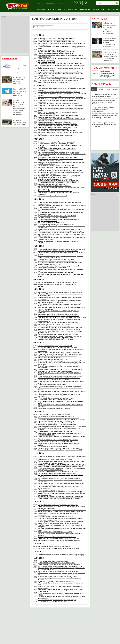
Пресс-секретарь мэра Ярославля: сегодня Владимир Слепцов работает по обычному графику (61, 44)
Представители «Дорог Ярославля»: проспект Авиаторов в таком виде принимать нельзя (60, 332)
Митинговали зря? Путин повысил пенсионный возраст (55, 191)
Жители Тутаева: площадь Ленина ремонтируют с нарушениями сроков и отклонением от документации (61, 484)
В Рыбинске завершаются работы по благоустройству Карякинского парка (61, 233)
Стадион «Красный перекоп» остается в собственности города (57, 576)
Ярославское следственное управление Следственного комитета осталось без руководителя (61, 188)
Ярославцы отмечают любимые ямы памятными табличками (57, 537)
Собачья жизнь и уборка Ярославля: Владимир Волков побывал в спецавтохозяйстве (58, 488)
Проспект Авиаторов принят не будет (49, 358)
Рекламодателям (49, 3)
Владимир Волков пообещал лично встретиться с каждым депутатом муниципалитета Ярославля (59, 434)
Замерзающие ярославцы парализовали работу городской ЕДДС (58, 126)
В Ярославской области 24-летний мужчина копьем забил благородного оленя (60, 584)
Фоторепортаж (85, 9)
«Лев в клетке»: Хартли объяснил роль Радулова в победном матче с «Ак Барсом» (104, 125)
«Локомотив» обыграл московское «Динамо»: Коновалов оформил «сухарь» (62, 555)
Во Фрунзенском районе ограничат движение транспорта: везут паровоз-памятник (61, 110)
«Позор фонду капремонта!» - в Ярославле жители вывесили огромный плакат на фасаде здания (60, 69)
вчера (108, 89)
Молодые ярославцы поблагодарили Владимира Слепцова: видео (59, 181)
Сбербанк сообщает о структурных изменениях (53, 218)
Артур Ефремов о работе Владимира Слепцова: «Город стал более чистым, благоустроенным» (62, 155)
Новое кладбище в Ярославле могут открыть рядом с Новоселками (59, 353)
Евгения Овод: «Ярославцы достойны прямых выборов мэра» (57, 124)
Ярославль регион (55, 9)
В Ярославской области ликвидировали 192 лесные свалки (56, 398)
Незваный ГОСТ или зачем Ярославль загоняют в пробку (56, 581)
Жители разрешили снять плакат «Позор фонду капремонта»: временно (60, 512)
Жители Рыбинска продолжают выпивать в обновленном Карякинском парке (62, 510)
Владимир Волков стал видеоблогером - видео (52, 447)
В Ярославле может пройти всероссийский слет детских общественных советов (60, 389)
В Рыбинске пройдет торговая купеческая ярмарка (54, 380)
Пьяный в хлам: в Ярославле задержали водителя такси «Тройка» (58, 523)
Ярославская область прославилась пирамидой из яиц (55, 442)
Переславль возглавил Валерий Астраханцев (52, 184)
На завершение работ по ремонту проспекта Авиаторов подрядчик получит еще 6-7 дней (61, 364)
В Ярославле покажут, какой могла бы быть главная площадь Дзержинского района (62, 48)
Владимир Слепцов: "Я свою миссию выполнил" (53, 129)
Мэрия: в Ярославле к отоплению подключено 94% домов (56, 52)
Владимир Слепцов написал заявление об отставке (54, 117)
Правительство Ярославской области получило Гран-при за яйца (58, 571)
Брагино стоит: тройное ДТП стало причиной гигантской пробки (58, 348)
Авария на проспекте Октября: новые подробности (54, 415)
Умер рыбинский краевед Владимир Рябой (51, 223)
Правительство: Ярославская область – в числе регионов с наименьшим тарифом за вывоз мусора (61, 75)
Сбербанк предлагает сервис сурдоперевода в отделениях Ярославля (60, 64)
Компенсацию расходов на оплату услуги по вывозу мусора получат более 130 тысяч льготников (61, 235)
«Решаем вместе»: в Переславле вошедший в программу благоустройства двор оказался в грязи (61, 494)
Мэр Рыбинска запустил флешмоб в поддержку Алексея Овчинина (59, 478)
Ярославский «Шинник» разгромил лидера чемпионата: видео (57, 283)
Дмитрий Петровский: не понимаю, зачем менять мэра (55, 179)
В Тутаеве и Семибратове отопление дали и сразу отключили (57, 182)
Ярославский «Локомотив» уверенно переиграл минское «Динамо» (59, 540)
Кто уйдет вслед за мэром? (46, 62)
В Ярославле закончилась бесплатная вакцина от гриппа (56, 273)
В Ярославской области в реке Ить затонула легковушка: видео (58, 115)
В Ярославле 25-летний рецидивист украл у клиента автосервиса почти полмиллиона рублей (60, 295)
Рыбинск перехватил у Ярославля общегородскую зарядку (56, 259)
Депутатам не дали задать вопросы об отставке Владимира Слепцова (60, 171)
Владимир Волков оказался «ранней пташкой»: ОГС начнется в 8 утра (60, 492)
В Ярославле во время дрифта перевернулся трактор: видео (57, 600)
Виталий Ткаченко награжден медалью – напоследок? (55, 346)
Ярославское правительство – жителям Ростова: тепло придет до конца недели (60, 133)
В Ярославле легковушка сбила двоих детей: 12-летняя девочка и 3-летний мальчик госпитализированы (61, 507)
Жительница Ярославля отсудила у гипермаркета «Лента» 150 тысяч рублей (62, 465)
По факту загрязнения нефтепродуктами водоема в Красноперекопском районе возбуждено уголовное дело (60, 263)
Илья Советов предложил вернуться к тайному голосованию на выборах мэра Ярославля (60, 591)
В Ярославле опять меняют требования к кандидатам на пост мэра (59, 539)
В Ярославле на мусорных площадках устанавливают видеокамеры (59, 92)
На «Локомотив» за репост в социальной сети (52, 50)
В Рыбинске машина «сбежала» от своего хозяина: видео (56, 224)
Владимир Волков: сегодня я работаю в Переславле (54, 40)
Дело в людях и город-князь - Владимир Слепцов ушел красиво (58, 157)
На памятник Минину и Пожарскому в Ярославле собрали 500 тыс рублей (61, 79)
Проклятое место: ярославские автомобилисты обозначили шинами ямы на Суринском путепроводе (61, 308)
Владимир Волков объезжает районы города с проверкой (56, 416)
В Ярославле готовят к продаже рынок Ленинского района (56, 423)
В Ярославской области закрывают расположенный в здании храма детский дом (62, 437)
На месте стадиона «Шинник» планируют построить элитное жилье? (59, 361)
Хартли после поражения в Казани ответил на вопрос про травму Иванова (103, 102)
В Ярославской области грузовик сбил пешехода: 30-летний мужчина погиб (61, 249)
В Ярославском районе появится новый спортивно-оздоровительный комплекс (59, 305)
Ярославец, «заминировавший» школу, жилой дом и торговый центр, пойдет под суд (62, 529)
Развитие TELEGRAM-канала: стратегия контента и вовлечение (21, 92)
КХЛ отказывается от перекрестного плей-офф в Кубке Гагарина (104, 95)
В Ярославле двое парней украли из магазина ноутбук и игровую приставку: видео (62, 382)
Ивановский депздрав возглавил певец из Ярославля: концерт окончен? (60, 466)
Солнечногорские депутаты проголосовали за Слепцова (55, 339)
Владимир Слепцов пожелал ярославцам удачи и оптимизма (57, 131)
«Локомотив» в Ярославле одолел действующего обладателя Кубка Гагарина (59, 285)
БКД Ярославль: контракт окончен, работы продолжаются (56, 421)
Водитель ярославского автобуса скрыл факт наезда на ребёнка (58, 440)
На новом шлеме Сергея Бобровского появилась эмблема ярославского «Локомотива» (60, 350)
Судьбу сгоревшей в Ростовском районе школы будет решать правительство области (62, 253)
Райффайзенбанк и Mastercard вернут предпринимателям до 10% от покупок (62, 426)
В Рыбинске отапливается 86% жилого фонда (52, 177)
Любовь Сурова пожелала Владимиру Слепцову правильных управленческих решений (57, 150)
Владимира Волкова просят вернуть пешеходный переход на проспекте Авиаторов (60, 476)
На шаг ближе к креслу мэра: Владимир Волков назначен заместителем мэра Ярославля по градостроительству (60, 160)
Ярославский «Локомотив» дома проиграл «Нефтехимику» (56, 136)
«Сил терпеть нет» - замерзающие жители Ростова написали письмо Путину (62, 99)
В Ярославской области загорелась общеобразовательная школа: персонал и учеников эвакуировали (62, 239)
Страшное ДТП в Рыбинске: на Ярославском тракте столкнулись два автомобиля (59, 146)
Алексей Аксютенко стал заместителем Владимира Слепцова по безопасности (58, 514)
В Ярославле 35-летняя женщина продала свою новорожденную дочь (60, 354)
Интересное (10, 59)
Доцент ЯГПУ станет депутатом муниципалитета (53, 82)
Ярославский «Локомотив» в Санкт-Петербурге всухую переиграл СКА (60, 450)
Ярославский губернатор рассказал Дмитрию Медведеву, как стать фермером (59, 429)
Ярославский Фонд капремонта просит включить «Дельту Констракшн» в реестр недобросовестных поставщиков (61, 302)
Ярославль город (70, 9)
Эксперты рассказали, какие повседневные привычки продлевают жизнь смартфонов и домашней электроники (20, 108)
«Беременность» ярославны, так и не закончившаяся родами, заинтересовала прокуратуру (57, 113)
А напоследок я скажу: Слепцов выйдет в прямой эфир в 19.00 (57, 127)
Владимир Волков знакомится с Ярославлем (52, 268)
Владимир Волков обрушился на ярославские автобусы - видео (58, 505)
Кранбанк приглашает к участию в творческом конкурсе (55, 532)
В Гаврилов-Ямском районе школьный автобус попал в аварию (58, 356)
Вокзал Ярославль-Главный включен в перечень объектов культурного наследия (60, 534)
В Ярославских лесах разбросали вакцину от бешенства (55, 338)
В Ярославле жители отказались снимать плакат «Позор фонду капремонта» (58, 101)
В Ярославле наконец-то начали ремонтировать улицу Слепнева (58, 323)
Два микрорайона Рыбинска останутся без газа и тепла (55, 460)
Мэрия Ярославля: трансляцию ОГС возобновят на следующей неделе (60, 229)
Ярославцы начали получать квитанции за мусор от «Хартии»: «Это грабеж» (62, 206)
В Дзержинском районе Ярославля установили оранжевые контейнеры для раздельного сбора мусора (61, 120)
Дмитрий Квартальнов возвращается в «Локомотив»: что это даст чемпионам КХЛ (104, 117)
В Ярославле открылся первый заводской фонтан (20, 122)
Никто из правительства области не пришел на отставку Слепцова (59, 152)
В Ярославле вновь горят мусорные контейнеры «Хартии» (56, 42)
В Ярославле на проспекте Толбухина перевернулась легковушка (58, 104)
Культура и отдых (99, 9)
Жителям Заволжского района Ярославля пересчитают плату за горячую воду (61, 270)
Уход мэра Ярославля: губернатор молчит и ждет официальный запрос (60, 72)
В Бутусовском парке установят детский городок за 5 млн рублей (58, 251)
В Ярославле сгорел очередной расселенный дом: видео (56, 144)
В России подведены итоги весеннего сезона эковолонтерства (107, 75)
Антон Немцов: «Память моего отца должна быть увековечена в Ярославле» (62, 318)
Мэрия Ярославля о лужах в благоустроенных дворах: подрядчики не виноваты (59, 374)
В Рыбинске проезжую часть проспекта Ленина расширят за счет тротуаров (61, 420)
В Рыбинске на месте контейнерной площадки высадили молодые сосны (61, 461)
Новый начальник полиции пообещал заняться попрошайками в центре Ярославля (60, 406)
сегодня (116, 89)
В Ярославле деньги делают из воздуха (50, 490)
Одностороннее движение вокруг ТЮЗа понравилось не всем (57, 425)
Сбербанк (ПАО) (105, 71)
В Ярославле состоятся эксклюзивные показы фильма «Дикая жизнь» (60, 376)
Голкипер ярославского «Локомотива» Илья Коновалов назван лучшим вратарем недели (60, 587)
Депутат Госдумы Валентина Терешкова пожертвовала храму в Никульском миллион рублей (61, 227)
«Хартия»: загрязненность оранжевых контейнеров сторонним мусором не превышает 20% (61, 597)
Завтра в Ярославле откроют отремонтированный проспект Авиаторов (60, 328)
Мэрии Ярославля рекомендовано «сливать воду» (53, 359)
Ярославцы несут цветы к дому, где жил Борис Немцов (55, 371)
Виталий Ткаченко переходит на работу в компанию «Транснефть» (59, 378)
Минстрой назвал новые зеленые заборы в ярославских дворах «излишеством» (58, 367)
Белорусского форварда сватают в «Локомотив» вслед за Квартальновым (104, 110)
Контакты (61, 3)
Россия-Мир (41, 9)
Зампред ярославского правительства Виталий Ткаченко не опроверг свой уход (61, 210)
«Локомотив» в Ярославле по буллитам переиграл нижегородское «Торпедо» (58, 242)
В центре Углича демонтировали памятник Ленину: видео (56, 53)
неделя (101, 89)
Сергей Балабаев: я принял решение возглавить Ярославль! (57, 77)
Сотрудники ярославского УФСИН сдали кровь (52, 385)
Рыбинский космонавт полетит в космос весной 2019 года (56, 517)
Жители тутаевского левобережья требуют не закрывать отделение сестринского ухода (59, 320)
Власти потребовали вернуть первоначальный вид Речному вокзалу (59, 448)
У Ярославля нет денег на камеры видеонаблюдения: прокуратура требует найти (61, 574)
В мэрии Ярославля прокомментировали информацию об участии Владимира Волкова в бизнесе (58, 220)
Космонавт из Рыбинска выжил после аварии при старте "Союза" (58, 472)
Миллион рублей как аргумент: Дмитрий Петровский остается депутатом (60, 522)
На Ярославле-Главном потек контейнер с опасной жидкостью (57, 38)
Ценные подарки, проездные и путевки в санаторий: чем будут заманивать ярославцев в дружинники (61, 569)
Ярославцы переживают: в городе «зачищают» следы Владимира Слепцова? (58, 168)
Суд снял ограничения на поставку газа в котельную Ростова (57, 216)
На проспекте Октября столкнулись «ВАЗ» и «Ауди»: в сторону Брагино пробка (60, 402)
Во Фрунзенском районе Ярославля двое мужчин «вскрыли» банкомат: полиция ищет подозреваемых (60, 519)
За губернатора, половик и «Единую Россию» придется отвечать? (58, 266)
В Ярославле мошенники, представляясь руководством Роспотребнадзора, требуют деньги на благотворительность (61, 469)
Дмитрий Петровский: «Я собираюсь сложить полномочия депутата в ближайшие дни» (59, 298)
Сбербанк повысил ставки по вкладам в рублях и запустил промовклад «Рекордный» (60, 526)
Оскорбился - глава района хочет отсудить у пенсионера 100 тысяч (59, 329)
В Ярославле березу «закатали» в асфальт (51, 463)
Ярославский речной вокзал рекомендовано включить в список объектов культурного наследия (61, 56)
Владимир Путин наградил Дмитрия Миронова (52, 602)
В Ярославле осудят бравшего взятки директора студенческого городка (60, 231)
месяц (94, 89)
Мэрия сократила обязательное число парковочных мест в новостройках (61, 497)
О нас (38, 3)
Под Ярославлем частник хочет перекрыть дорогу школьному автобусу (60, 336)
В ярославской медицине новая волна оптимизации (54, 326)
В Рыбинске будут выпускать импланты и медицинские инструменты (59, 386)
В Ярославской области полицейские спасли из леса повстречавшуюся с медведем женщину (61, 203)
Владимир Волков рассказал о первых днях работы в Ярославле (58, 334)
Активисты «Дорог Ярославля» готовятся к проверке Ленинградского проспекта (59, 579)
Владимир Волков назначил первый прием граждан (54, 408)
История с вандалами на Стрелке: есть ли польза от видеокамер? (58, 418)
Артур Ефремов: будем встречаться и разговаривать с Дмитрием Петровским (58, 312)
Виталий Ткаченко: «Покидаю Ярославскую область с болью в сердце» (60, 369)
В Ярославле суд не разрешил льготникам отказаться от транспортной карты (60, 106)
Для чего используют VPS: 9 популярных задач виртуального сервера (20, 68)
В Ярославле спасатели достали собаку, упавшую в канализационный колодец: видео (60, 481)
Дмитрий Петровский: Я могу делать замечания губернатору (57, 261)
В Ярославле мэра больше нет (47, 207)
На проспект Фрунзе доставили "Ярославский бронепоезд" (56, 142)
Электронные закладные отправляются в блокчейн (54, 122)
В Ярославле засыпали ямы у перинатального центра (55, 400)
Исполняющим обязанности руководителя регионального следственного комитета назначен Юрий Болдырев (60, 257)
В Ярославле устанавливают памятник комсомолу (53, 561)
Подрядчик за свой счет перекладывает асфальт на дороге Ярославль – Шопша (60, 275)
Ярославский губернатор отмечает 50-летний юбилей (54, 547)
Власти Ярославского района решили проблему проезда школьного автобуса (59, 444)
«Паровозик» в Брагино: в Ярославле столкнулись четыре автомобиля (60, 292)
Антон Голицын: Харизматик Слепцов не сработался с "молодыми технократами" (58, 193)
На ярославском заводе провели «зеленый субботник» (19, 80)
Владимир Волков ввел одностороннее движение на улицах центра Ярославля (59, 396)
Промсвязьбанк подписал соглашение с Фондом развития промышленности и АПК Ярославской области (62, 163)
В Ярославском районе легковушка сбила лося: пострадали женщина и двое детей (62, 457)
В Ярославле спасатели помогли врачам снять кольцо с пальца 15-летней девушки (61, 594)
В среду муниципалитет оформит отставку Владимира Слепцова (58, 80)
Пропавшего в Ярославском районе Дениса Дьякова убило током (58, 316)
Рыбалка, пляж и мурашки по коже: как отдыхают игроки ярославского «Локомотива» (109, 28)
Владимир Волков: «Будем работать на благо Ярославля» (56, 166)
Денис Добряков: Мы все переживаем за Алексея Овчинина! (57, 473)
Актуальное (100, 19)
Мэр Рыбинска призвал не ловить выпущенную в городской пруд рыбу (60, 566)
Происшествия (114, 9)
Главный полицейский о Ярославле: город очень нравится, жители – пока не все (62, 392)
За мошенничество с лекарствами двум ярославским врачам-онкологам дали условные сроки (60, 213)
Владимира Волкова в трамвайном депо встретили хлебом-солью (58, 548)
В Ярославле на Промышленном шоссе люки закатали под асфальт (59, 564)
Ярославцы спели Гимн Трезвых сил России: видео (54, 324)
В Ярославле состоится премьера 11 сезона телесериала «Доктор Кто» (60, 97)
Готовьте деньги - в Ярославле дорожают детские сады (55, 431)
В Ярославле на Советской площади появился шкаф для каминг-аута (60, 498)
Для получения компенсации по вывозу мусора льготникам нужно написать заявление (61, 89)
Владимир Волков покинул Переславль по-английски (54, 186)
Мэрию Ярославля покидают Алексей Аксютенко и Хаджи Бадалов (59, 176)
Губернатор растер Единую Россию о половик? (52, 196)
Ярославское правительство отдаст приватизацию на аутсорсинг (58, 314)
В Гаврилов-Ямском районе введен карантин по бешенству (56, 563)
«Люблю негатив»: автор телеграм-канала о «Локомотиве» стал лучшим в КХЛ (110, 43)
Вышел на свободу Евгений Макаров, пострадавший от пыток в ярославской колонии (62, 94)
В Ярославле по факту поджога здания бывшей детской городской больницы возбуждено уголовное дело (62, 59)
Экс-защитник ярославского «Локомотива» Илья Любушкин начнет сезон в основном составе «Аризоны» (61, 173)
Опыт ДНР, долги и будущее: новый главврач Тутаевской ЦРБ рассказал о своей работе (110, 56)
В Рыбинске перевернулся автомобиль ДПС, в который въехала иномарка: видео (61, 66)
